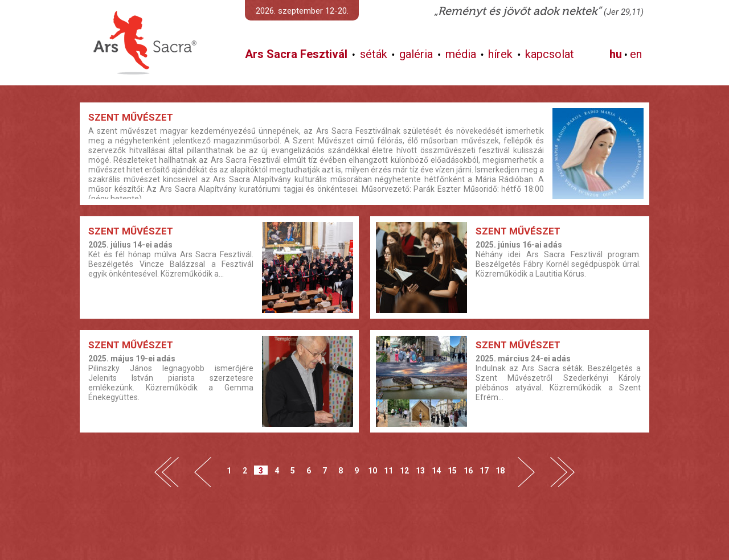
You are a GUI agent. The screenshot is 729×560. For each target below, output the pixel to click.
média (461, 54)
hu (616, 54)
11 (388, 470)
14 (436, 470)
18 (500, 470)
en (636, 54)
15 (452, 470)
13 (420, 470)
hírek (500, 54)
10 (372, 470)
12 (404, 470)
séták (374, 54)
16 (468, 470)
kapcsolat (550, 54)
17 (484, 470)
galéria (416, 54)
